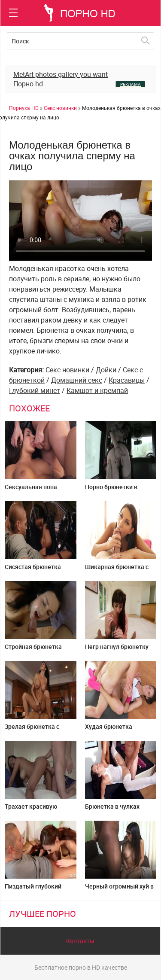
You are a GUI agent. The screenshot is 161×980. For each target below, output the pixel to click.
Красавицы (127, 380)
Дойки (106, 370)
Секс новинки (67, 370)
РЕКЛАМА (131, 84)
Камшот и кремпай (97, 390)
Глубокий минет (35, 390)
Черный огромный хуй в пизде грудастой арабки (120, 890)
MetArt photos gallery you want (61, 74)
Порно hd (28, 84)
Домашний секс (77, 380)
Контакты (80, 941)
